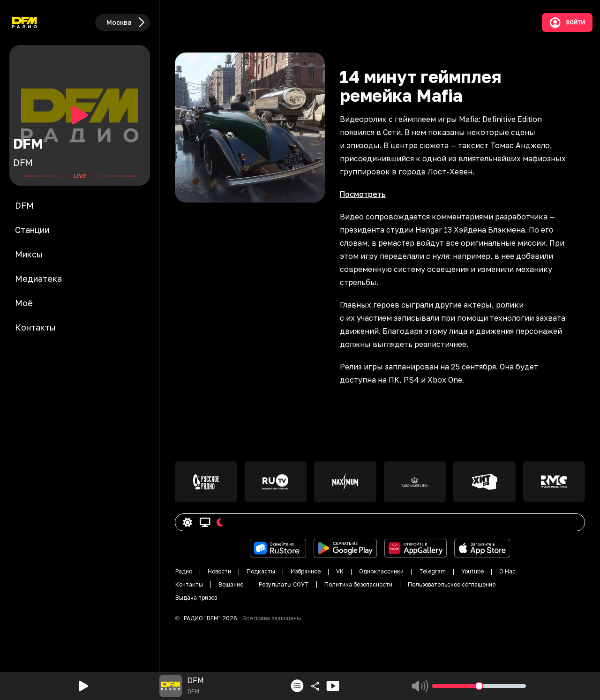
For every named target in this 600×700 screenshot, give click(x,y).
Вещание (231, 584)
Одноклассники (381, 571)
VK (340, 571)
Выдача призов (196, 598)
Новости (219, 571)
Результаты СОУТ (284, 584)
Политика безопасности (358, 584)
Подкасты (261, 571)
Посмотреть (363, 194)
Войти (567, 23)
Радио (184, 571)
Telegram (432, 571)
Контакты (189, 584)
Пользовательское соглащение (452, 584)
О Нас (507, 571)
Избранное (306, 571)
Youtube (472, 571)
